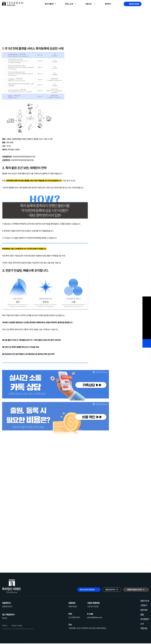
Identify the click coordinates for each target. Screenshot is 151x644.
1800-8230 (134, 4)
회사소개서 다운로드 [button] (87, 590)
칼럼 (142, 615)
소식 (142, 624)
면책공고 (5, 626)
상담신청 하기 (110, 590)
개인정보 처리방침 (17, 626)
